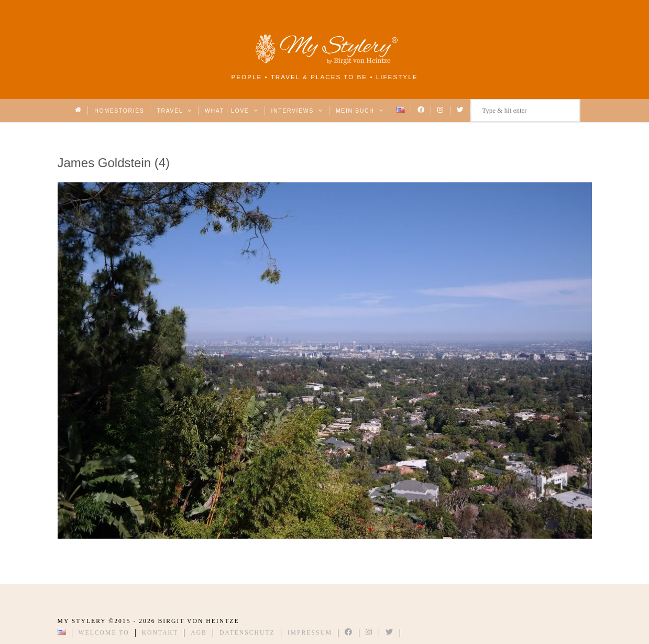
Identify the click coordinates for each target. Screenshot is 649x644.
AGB (199, 633)
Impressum (310, 633)
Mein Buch (360, 111)
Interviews (297, 111)
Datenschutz (247, 633)
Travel (174, 111)
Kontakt (160, 633)
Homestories (119, 111)
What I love (232, 111)
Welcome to (104, 633)
